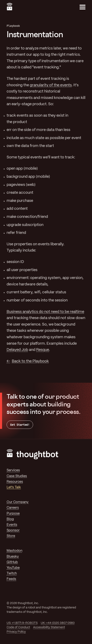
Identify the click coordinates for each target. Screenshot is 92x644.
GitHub (12, 562)
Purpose (13, 514)
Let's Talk (14, 487)
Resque (43, 350)
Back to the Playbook (30, 361)
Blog (10, 519)
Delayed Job (17, 350)
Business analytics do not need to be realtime (45, 312)
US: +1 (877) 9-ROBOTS (22, 623)
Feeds (11, 579)
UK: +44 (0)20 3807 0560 (58, 623)
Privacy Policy (16, 632)
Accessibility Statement (49, 627)
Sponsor (13, 530)
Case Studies (17, 476)
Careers (13, 508)
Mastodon (14, 551)
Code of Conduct (18, 627)
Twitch (12, 573)
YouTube (13, 568)
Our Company (18, 502)
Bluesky (13, 557)
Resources (15, 482)
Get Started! (20, 425)
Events (12, 525)
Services (13, 470)
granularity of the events (51, 85)
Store (11, 536)
